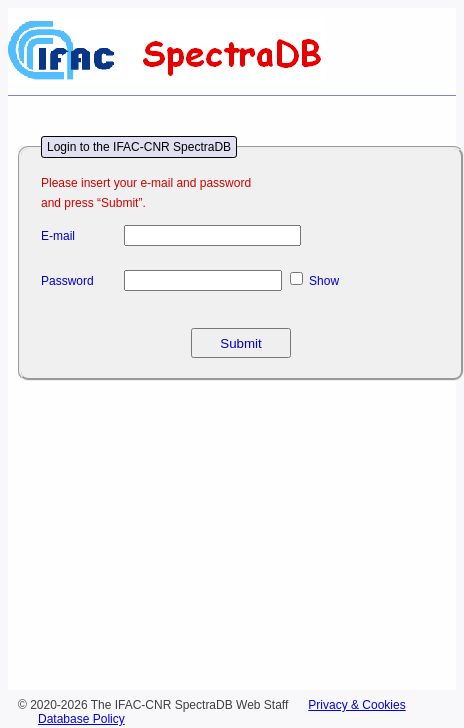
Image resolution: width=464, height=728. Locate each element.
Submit (240, 343)
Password (67, 281)
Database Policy (81, 719)
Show (324, 281)
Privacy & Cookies (356, 705)
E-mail (58, 236)
